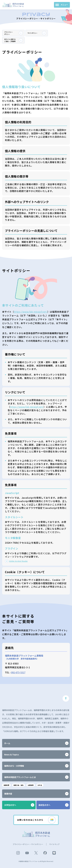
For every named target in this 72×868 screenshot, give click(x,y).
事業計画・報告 (21, 784)
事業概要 (7, 784)
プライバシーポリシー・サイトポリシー (28, 844)
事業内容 (36, 793)
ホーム (36, 742)
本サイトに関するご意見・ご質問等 (14, 42)
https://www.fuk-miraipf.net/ (31, 314)
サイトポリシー (37, 34)
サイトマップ (54, 844)
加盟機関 (36, 784)
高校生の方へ (53, 804)
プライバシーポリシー (14, 34)
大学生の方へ (19, 804)
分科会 (46, 784)
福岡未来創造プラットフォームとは (36, 776)
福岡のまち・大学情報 (36, 765)
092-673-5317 (18, 675)
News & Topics (36, 753)
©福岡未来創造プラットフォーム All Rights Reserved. (36, 861)
